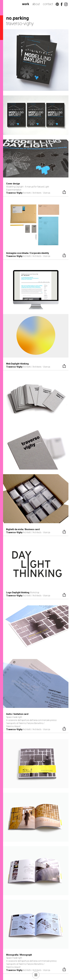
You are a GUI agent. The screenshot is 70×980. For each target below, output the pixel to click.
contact (48, 4)
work (26, 4)
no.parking (17, 18)
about (36, 4)
